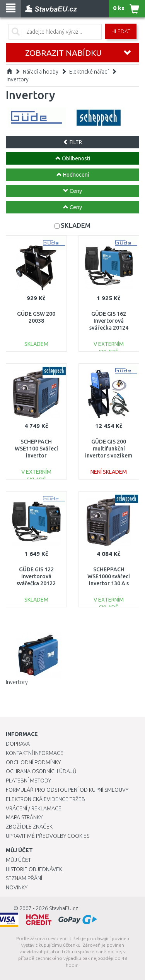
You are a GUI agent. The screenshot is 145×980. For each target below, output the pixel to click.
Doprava (18, 744)
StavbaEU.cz (64, 908)
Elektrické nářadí (89, 72)
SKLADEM (76, 225)
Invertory (18, 79)
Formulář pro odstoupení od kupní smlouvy (67, 790)
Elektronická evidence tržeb (45, 799)
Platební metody (28, 781)
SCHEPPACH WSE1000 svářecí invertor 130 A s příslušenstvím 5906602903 (109, 584)
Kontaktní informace (35, 753)
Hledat (121, 31)
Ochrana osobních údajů (41, 771)
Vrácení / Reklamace (34, 808)
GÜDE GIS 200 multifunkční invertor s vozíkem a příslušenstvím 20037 (109, 456)
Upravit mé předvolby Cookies (48, 836)
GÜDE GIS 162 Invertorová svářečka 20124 (109, 321)
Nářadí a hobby (41, 72)
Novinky (17, 887)
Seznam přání (24, 878)
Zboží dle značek (29, 827)
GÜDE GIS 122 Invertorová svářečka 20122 (36, 576)
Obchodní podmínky (33, 762)
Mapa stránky (24, 817)
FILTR (72, 142)
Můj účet (18, 860)
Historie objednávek (34, 869)
